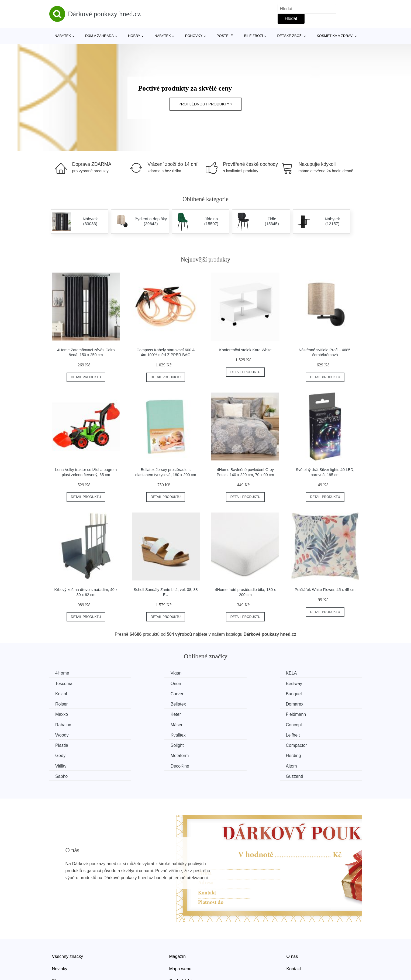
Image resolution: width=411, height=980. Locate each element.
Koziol (222, 683)
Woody (223, 714)
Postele (225, 36)
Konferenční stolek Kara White (245, 350)
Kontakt (294, 936)
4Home (63, 673)
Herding (224, 734)
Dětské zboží (290, 36)
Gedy (61, 734)
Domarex (305, 694)
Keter (141, 704)
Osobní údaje (182, 949)
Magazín (177, 924)
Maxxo (62, 704)
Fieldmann (227, 704)
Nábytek (63, 36)
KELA (222, 673)
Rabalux (305, 704)
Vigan (142, 673)
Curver (303, 683)
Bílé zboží (254, 36)
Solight (223, 724)
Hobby (134, 36)
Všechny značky (68, 924)
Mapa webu (180, 936)
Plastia (143, 724)
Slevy (57, 949)
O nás (292, 924)
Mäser (62, 714)
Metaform (145, 734)
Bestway (144, 683)
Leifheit (63, 724)
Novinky (60, 936)
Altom (142, 744)
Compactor (307, 724)
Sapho (223, 744)
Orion (61, 683)
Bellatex (224, 694)
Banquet (64, 694)
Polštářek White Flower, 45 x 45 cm (325, 590)
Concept (144, 714)
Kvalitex (304, 714)
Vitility (302, 734)
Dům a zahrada (99, 36)
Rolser (142, 694)
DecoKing (65, 744)
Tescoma (305, 673)
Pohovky (194, 36)
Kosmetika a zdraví (335, 36)
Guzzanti (305, 744)
